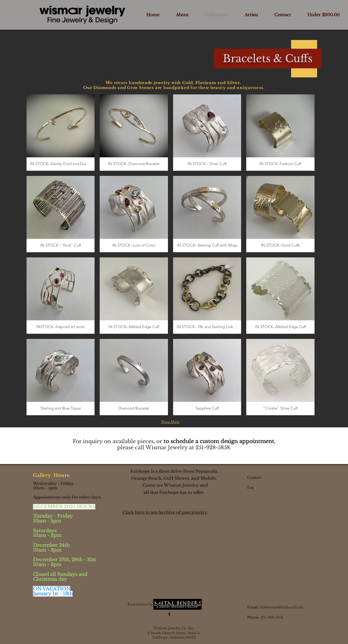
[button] (61, 133)
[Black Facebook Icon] (169, 614)
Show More (170, 422)
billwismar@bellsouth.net (282, 607)
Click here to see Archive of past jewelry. (165, 512)
